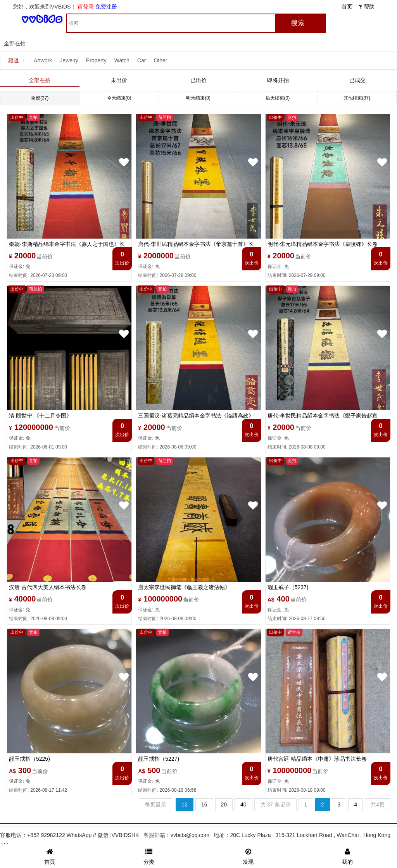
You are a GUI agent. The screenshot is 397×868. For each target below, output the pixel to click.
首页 (347, 7)
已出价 (198, 80)
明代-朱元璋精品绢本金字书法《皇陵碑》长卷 (323, 244)
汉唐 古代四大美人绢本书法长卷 (48, 587)
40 (243, 804)
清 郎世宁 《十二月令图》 (40, 416)
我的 (347, 856)
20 (224, 804)
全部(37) (40, 98)
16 (204, 804)
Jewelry (69, 60)
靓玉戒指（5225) (29, 759)
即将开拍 (278, 80)
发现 (248, 856)
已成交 (357, 80)
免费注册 (106, 7)
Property (96, 60)
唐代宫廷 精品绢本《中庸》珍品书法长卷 (317, 759)
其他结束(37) (357, 98)
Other (160, 60)
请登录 (86, 7)
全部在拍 (40, 80)
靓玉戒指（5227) (159, 759)
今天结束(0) (119, 98)
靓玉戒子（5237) (288, 587)
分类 (149, 856)
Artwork (43, 60)
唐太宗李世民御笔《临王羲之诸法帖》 (184, 587)
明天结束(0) (198, 98)
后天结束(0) (278, 98)
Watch (122, 60)
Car (142, 60)
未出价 (119, 80)
